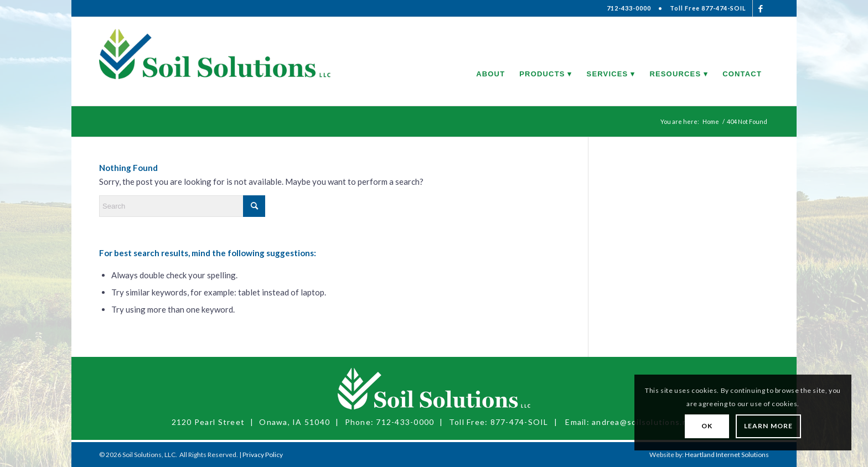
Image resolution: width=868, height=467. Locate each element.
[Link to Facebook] (761, 8)
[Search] (182, 206)
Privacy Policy (263, 455)
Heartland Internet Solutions (727, 455)
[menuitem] (490, 61)
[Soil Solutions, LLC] (215, 61)
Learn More (768, 426)
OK (707, 426)
